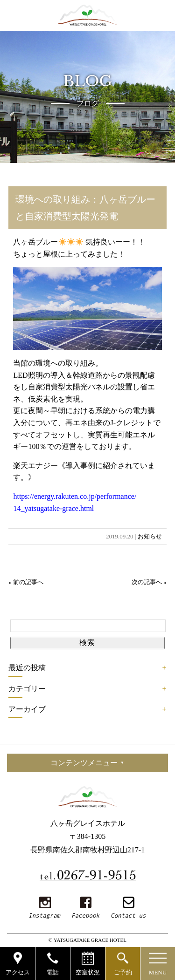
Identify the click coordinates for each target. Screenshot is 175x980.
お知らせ (150, 536)
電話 (53, 972)
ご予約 (123, 972)
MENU (158, 972)
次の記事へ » (149, 582)
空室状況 (88, 972)
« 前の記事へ (26, 582)
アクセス (18, 972)
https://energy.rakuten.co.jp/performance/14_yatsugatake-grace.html (75, 502)
